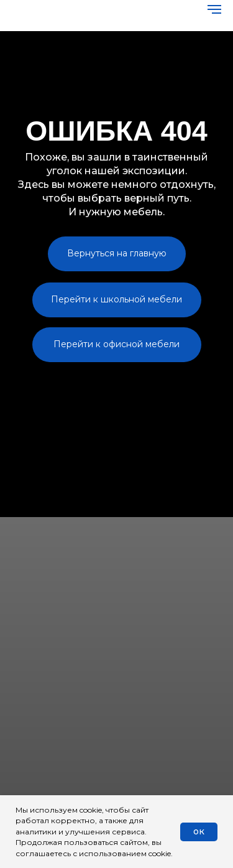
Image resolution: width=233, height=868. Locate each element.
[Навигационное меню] (214, 9)
